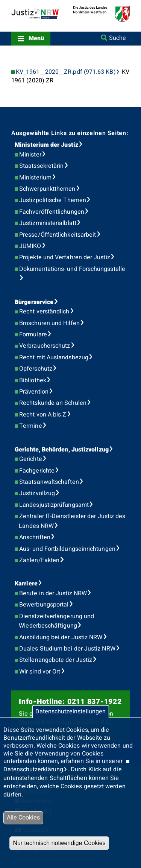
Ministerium (35, 178)
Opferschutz (36, 369)
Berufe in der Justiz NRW (53, 593)
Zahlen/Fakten (39, 560)
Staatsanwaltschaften (49, 482)
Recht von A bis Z (43, 415)
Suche (117, 38)
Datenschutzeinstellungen (70, 712)
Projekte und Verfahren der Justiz (65, 257)
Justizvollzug (37, 493)
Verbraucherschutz (45, 346)
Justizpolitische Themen (53, 200)
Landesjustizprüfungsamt (54, 505)
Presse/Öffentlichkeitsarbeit (58, 235)
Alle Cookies (23, 818)
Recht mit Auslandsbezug (54, 357)
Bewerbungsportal (44, 605)
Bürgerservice (34, 302)
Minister (30, 155)
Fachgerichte (37, 471)
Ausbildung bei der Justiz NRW (61, 637)
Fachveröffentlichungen (52, 212)
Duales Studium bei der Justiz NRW (67, 649)
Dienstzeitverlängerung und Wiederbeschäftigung (56, 621)
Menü (36, 38)
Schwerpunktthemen (47, 189)
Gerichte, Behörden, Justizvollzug (62, 450)
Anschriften (35, 537)
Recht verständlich (44, 312)
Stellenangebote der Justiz (56, 660)
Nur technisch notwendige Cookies (59, 843)
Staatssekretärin (41, 166)
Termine (31, 426)
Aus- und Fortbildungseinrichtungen (67, 549)
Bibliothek (33, 380)
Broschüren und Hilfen (49, 323)
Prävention (34, 392)
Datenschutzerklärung (33, 769)
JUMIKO (30, 246)
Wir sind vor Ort (40, 672)
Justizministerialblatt (48, 223)
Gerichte (31, 459)
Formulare (33, 334)
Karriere (26, 584)
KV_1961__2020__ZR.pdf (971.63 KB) (66, 72)
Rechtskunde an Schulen (53, 403)
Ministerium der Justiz (46, 145)
